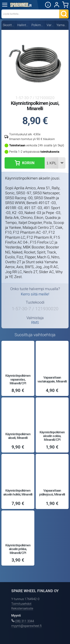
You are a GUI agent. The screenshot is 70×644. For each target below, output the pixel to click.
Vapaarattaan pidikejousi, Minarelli (52, 492)
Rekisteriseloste (22, 608)
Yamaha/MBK (62, 25)
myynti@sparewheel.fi (26, 626)
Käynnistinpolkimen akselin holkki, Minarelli (18, 492)
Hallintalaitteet (23, 25)
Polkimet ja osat (38, 25)
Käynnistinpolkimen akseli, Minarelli (18, 436)
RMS (35, 323)
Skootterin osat (9, 25)
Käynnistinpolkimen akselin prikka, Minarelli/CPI (18, 549)
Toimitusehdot (21, 604)
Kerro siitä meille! (35, 294)
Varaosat (50, 25)
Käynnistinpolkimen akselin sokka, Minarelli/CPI (52, 436)
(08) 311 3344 (25, 621)
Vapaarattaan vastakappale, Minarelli (52, 379)
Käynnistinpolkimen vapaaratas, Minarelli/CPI (18, 379)
